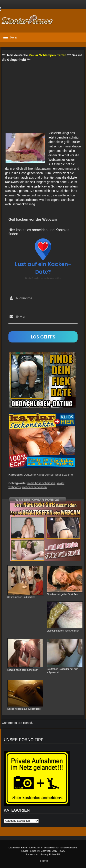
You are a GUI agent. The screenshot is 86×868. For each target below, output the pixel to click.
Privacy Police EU (50, 854)
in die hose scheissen (41, 483)
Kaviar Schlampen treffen (47, 55)
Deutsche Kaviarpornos (39, 475)
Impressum (32, 854)
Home (44, 861)
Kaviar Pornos (29, 851)
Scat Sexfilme (64, 475)
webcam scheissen (34, 487)
